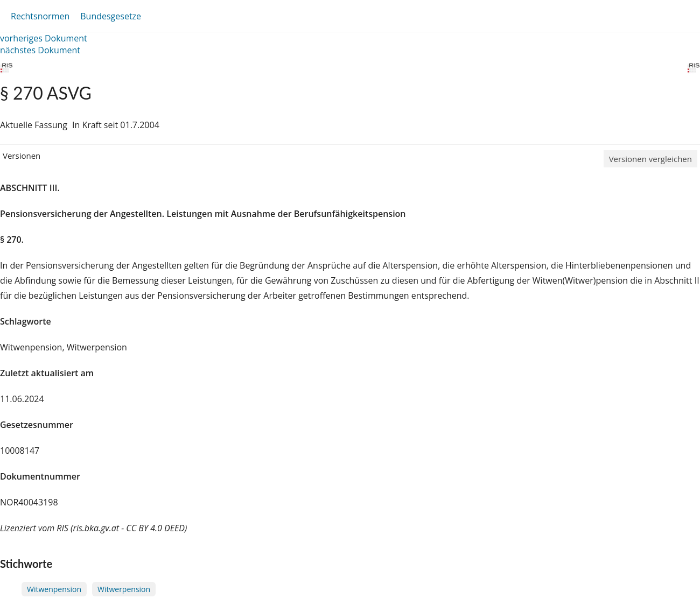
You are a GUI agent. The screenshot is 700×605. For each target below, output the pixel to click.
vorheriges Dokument (44, 38)
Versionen (22, 156)
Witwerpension (124, 589)
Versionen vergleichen (650, 159)
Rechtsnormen (40, 16)
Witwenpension (54, 589)
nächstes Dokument (40, 50)
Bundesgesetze (111, 16)
